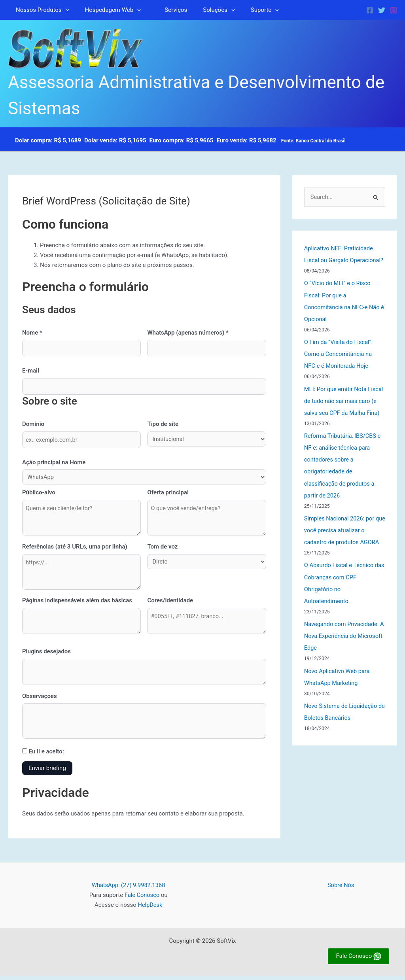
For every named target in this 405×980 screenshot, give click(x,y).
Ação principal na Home (54, 463)
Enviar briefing (47, 773)
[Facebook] (370, 10)
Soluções (205, 10)
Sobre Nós (341, 890)
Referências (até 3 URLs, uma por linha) (75, 548)
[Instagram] (394, 10)
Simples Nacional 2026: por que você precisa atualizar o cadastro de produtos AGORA (343, 553)
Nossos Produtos (41, 10)
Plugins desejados (46, 655)
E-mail (31, 371)
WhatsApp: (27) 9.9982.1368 (128, 890)
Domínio (33, 424)
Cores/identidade (170, 603)
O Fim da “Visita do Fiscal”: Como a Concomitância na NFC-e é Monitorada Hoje (340, 366)
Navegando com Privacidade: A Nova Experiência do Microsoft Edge (343, 659)
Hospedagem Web (107, 10)
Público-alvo (39, 494)
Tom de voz (162, 548)
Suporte (247, 10)
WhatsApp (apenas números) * (188, 333)
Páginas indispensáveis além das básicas (77, 603)
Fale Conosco (142, 900)
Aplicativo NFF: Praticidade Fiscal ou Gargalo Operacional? (340, 261)
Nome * (32, 333)
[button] (63, 10)
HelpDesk (150, 910)
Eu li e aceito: (43, 756)
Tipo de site (163, 424)
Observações (40, 700)
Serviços (166, 10)
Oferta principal (168, 494)
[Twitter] (382, 10)
